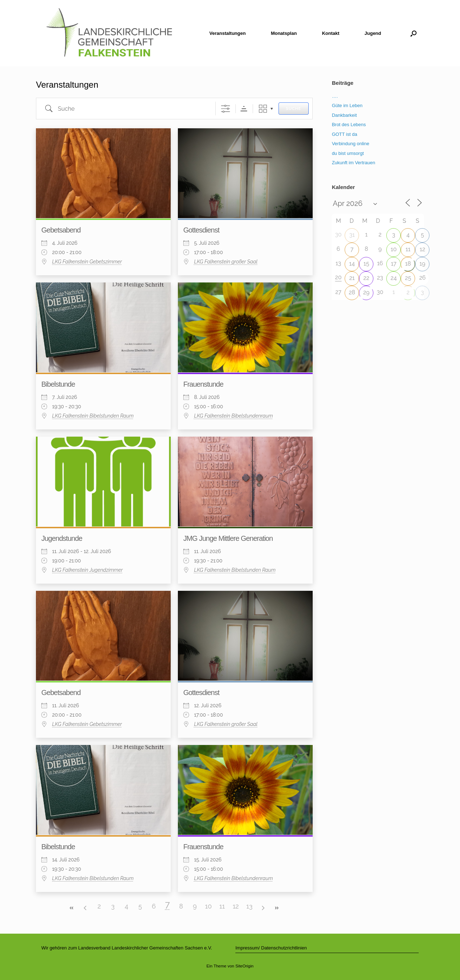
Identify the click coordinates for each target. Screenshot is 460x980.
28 (352, 292)
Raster (263, 109)
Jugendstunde (62, 538)
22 (366, 278)
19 (422, 264)
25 (408, 278)
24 (394, 278)
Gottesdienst (201, 230)
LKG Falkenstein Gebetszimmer (87, 262)
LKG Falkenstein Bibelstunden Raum (93, 416)
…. (335, 96)
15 (367, 264)
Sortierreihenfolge (244, 109)
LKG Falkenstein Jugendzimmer (88, 570)
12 (236, 906)
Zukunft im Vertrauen (353, 163)
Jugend (373, 33)
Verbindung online (350, 144)
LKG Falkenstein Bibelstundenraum (233, 416)
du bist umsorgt (348, 153)
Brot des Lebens (349, 125)
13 (249, 906)
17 (394, 264)
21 (352, 278)
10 (209, 906)
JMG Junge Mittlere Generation (228, 538)
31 (352, 235)
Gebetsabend (61, 230)
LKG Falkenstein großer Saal (226, 262)
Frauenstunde (203, 384)
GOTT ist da (344, 134)
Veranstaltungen (228, 33)
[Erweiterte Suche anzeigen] (226, 109)
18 (408, 264)
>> (277, 908)
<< (72, 908)
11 (222, 906)
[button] (413, 33)
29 (367, 292)
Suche (294, 109)
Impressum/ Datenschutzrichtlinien (271, 948)
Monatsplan (284, 33)
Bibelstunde (58, 384)
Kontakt (331, 33)
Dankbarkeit (344, 115)
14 (352, 264)
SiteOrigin (245, 966)
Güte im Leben (347, 105)
